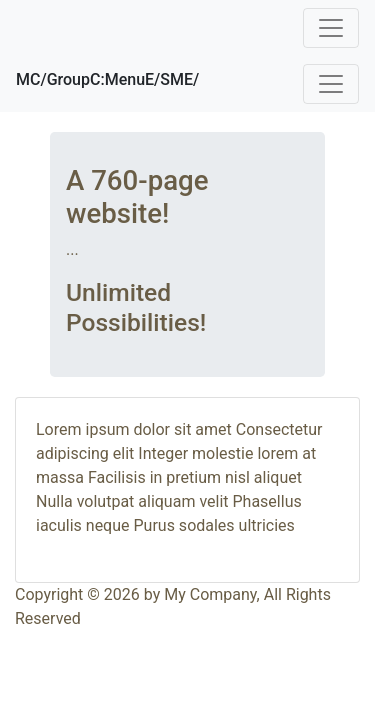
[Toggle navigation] (331, 28)
